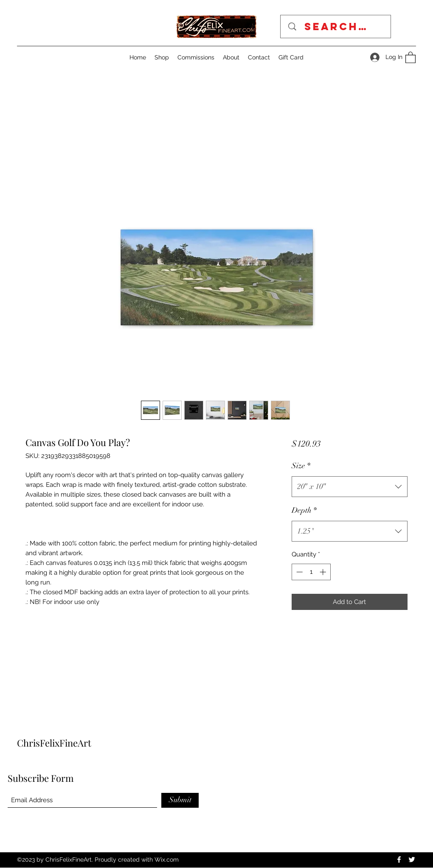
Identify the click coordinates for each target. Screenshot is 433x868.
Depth (304, 510)
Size (301, 466)
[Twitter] (412, 860)
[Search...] (339, 27)
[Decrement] (299, 572)
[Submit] (180, 800)
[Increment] (324, 572)
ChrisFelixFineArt (54, 743)
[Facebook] (399, 860)
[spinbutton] (311, 572)
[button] (411, 57)
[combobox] (350, 487)
